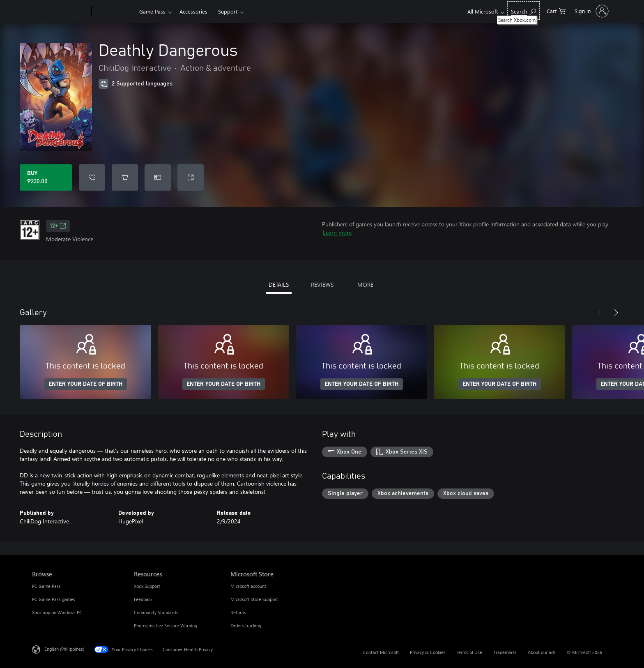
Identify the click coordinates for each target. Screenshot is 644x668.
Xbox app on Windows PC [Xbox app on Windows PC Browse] (57, 612)
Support (228, 11)
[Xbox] (114, 12)
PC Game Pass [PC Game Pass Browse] (46, 586)
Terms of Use (469, 652)
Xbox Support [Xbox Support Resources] (147, 586)
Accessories (193, 11)
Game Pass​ (152, 11)
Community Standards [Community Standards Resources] (156, 612)
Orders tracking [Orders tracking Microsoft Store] (246, 625)
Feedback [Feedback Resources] (143, 599)
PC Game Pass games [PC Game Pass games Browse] (54, 599)
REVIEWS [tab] (322, 284)
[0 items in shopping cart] (556, 10)
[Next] (616, 313)
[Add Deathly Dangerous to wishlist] (92, 177)
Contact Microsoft (381, 652)
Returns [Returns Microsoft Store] (238, 612)
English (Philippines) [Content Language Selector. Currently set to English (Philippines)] (64, 649)
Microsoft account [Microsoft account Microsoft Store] (248, 586)
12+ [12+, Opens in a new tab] (58, 226)
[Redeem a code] (191, 177)
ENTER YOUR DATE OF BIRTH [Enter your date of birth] (86, 384)
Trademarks (505, 652)
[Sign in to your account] (591, 11)
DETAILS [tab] (279, 284)
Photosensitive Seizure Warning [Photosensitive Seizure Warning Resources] (166, 625)
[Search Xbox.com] (523, 10)
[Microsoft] (60, 12)
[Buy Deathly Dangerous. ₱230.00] (46, 177)
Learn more (337, 232)
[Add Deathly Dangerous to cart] (125, 177)
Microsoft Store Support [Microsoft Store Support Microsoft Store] (254, 599)
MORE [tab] (365, 284)
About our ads (542, 652)
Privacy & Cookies (428, 652)
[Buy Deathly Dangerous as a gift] (158, 177)
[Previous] (600, 313)
